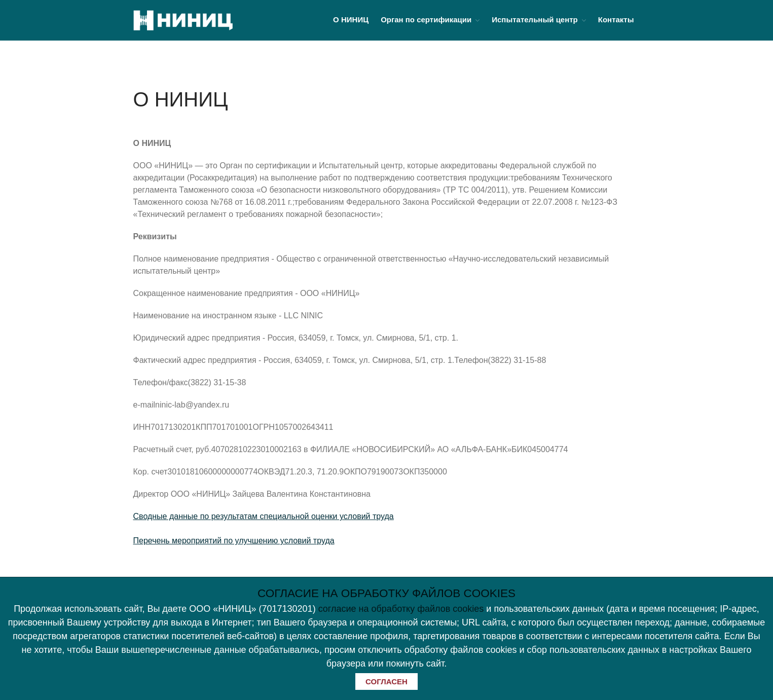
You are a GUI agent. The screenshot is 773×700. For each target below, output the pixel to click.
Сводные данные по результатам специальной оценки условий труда (264, 516)
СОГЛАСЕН (386, 681)
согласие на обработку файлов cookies (401, 609)
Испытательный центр (535, 20)
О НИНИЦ (351, 20)
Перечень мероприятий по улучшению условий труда (234, 541)
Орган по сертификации (426, 20)
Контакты (616, 20)
